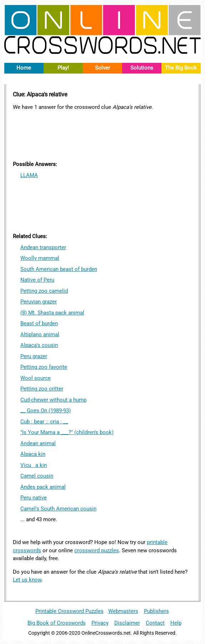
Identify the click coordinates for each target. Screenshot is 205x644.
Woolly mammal (40, 258)
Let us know (27, 580)
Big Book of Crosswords (57, 623)
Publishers (156, 611)
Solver (102, 68)
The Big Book (181, 68)
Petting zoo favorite (44, 367)
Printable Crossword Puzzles (69, 611)
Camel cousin (37, 476)
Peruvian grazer (39, 302)
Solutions (142, 68)
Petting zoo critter (42, 389)
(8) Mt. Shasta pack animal (52, 313)
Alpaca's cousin (39, 345)
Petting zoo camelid (44, 291)
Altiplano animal (40, 334)
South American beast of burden (59, 269)
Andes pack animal (43, 487)
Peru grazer (34, 356)
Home (24, 68)
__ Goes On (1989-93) (46, 411)
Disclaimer (127, 623)
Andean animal (38, 443)
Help (176, 623)
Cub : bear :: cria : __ (44, 422)
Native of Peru (37, 280)
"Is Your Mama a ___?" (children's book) (67, 432)
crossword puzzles (97, 550)
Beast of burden (39, 323)
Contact (155, 623)
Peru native (34, 498)
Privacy (100, 623)
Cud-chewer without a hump (53, 400)
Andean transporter (43, 247)
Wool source (36, 378)
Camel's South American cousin (58, 509)
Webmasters (123, 611)
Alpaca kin (33, 454)
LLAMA (29, 175)
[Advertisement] (102, 135)
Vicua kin (34, 465)
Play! (63, 68)
